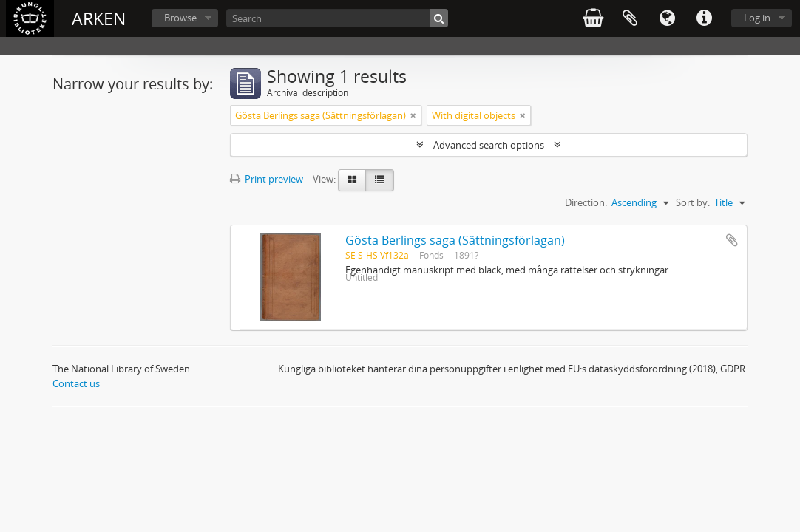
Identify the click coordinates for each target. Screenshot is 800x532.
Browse (180, 18)
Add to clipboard (732, 240)
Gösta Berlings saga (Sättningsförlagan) (455, 240)
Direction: (586, 202)
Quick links (704, 18)
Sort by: (693, 202)
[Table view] (380, 180)
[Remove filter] (413, 115)
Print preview (267, 179)
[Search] (337, 18)
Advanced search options (489, 145)
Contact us (76, 383)
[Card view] (352, 180)
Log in (757, 18)
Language (667, 18)
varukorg (593, 18)
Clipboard (630, 18)
